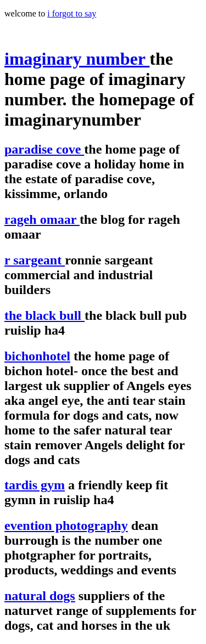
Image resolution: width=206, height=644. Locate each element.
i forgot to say (72, 13)
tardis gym (35, 485)
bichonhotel (37, 356)
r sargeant (35, 260)
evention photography (66, 526)
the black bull (44, 315)
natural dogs (40, 596)
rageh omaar (42, 219)
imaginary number (77, 59)
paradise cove (44, 149)
